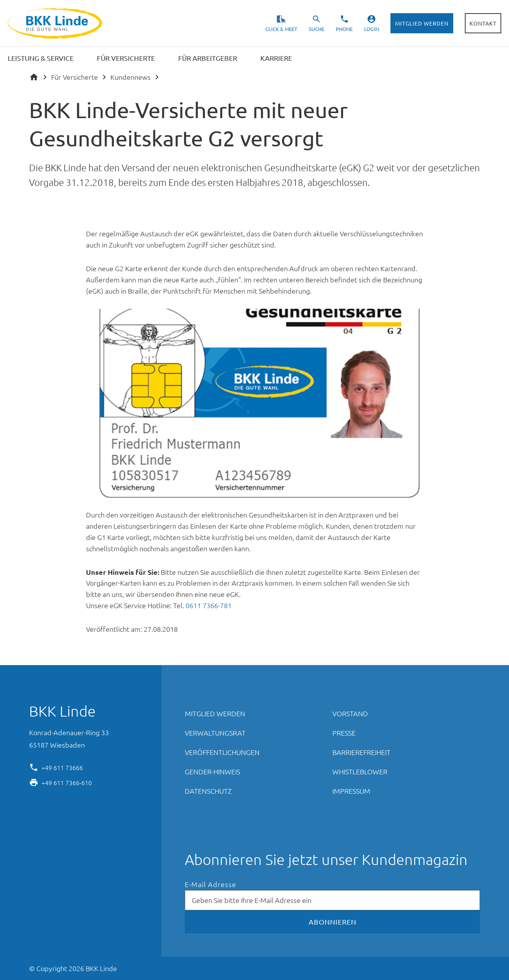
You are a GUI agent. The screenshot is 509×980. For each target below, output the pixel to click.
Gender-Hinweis (212, 771)
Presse (344, 733)
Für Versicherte (75, 77)
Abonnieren (333, 922)
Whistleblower (360, 771)
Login (371, 29)
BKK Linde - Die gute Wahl (56, 23)
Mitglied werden (422, 23)
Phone (344, 29)
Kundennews (131, 77)
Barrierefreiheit (361, 752)
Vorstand (350, 713)
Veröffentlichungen (222, 752)
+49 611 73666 (62, 767)
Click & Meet (281, 29)
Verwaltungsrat (215, 733)
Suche (316, 29)
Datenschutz (208, 791)
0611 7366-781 (209, 605)
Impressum (351, 791)
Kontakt (483, 23)
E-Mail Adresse (211, 885)
